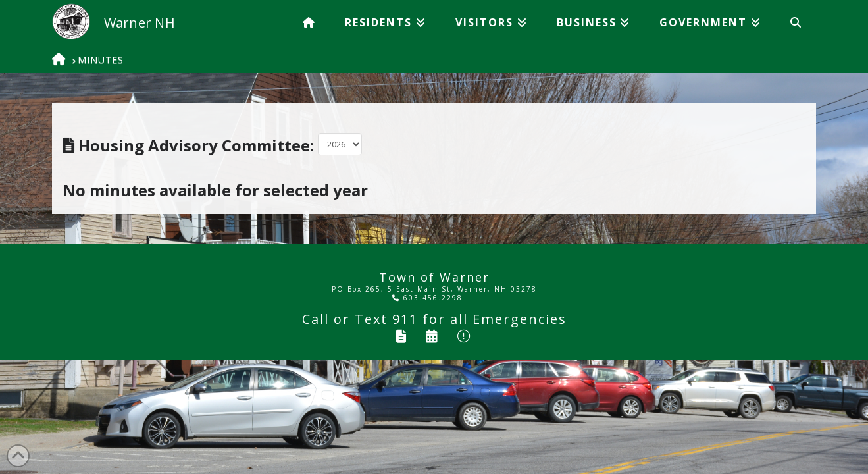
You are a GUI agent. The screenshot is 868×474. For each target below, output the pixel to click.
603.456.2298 (427, 298)
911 (405, 319)
